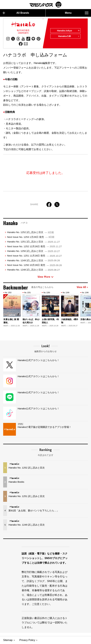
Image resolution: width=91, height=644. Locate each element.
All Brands (16, 13)
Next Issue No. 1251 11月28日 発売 (34, 256)
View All (82, 287)
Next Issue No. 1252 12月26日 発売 (34, 246)
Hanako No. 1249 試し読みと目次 (33, 260)
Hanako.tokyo (68, 31)
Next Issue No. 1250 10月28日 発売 (34, 265)
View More (45, 277)
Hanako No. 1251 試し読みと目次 (33, 242)
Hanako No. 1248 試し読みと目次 (33, 270)
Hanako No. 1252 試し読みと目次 (30, 232)
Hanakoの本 (69, 37)
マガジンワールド (45, 5)
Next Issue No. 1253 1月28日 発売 (31, 237)
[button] (85, 309)
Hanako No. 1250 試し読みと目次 (33, 251)
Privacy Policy (27, 640)
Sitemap (8, 640)
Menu (77, 13)
